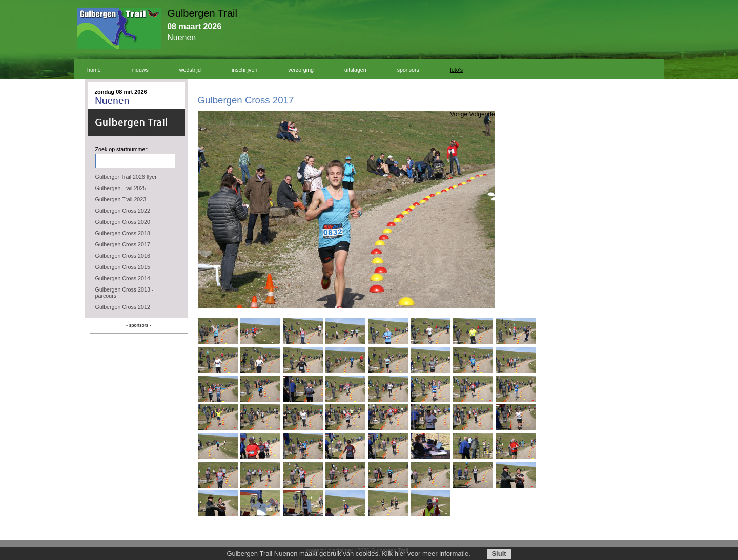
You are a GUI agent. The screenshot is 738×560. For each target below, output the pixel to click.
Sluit (499, 554)
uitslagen (355, 70)
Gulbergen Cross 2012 (123, 307)
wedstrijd (190, 70)
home (94, 70)
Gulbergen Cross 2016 (123, 256)
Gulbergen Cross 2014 (123, 278)
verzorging (301, 70)
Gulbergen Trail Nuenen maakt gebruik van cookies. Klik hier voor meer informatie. (348, 554)
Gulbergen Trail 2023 (121, 199)
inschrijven (244, 70)
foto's (456, 70)
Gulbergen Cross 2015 (123, 267)
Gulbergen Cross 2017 (123, 244)
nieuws (140, 70)
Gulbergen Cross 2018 (123, 233)
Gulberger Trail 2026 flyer (126, 177)
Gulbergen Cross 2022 (123, 211)
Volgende (482, 114)
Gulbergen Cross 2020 (123, 222)
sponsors (408, 70)
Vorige (459, 114)
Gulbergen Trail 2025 (121, 188)
